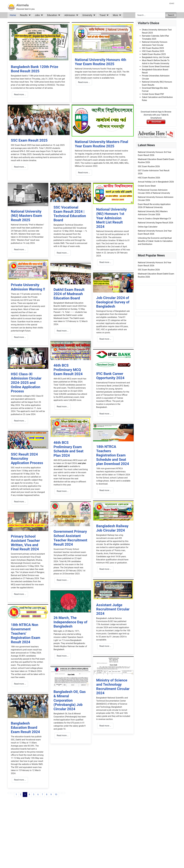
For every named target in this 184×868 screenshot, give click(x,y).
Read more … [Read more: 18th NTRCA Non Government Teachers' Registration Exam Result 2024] (20, 684)
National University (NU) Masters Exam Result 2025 (26, 216)
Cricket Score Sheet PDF (153, 94)
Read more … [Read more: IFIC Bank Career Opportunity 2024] (105, 414)
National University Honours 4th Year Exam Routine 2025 (100, 62)
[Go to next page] (60, 793)
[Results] (29, 15)
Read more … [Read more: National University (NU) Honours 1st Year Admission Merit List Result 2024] (105, 262)
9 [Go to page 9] (51, 794)
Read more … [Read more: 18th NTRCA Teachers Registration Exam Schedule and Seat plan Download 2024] (105, 490)
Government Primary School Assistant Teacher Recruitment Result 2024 (70, 538)
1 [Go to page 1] (16, 794)
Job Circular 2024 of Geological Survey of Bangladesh (113, 302)
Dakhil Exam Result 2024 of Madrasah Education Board (69, 294)
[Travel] (107, 15)
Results (24, 15)
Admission (70, 15)
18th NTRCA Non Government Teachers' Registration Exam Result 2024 (26, 633)
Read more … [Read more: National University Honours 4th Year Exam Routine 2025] (84, 82)
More (115, 15)
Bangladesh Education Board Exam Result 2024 (25, 728)
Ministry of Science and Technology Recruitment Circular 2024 (113, 687)
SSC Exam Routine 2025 (153, 48)
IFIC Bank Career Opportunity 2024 (110, 376)
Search (171, 15)
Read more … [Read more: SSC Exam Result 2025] (20, 167)
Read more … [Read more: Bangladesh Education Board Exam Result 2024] (20, 780)
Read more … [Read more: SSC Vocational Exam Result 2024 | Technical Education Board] (63, 253)
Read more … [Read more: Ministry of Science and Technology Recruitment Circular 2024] (105, 726)
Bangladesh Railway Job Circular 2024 (112, 528)
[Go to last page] (64, 793)
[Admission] (77, 15)
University (87, 15)
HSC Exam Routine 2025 (153, 51)
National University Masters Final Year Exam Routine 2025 (102, 144)
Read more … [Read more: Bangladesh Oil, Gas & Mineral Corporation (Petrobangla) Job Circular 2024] (63, 735)
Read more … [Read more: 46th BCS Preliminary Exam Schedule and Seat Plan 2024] (63, 491)
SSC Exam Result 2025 (29, 140)
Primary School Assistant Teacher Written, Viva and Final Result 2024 (25, 543)
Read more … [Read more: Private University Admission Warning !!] (20, 337)
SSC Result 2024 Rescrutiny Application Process (27, 459)
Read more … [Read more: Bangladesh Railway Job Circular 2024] (105, 569)
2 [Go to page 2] (21, 794)
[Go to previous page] (13, 793)
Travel (103, 15)
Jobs (37, 15)
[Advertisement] (71, 836)
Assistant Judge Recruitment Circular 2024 (113, 609)
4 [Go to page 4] (29, 794)
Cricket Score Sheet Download (156, 67)
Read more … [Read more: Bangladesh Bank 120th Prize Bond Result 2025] (20, 94)
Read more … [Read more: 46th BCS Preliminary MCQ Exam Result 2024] (63, 407)
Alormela (22, 5)
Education (52, 15)
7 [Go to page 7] (42, 794)
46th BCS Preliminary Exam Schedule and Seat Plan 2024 (68, 449)
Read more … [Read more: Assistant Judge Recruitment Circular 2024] (105, 646)
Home (13, 15)
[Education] (59, 15)
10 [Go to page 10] (56, 794)
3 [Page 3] (25, 794)
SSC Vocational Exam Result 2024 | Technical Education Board (70, 214)
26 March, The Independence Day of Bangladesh (70, 622)
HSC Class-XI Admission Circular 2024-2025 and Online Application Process (26, 383)
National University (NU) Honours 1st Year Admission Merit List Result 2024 (111, 218)
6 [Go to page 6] (38, 794)
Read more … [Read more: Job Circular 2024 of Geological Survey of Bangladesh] (105, 339)
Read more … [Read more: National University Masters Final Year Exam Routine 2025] (84, 173)
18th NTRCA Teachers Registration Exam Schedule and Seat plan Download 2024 (113, 455)
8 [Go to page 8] (47, 794)
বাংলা (172, 4)
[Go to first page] (9, 793)
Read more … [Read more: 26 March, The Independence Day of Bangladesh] (63, 656)
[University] (94, 15)
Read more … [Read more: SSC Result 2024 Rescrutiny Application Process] (20, 502)
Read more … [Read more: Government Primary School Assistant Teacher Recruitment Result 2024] (63, 580)
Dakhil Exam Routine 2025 (154, 54)
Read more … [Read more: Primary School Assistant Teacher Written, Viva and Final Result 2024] (20, 594)
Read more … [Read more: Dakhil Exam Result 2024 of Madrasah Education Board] (63, 331)
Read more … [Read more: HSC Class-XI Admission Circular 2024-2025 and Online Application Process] (20, 421)
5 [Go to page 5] (34, 794)
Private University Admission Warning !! (28, 287)
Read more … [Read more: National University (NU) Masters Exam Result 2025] (20, 249)
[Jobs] (41, 15)
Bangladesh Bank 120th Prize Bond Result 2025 (34, 69)
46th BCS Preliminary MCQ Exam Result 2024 (68, 370)
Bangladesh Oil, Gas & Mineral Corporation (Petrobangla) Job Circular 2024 (70, 700)
